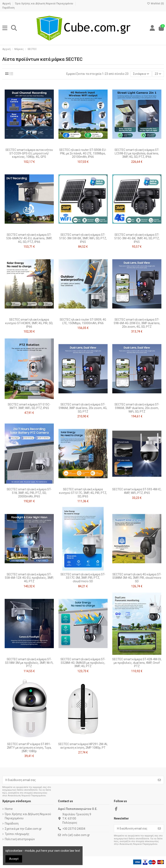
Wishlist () (155, 4)
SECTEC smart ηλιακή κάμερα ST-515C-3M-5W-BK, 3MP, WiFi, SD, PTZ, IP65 (83, 238)
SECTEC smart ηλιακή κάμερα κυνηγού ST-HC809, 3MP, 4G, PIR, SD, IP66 (29, 323)
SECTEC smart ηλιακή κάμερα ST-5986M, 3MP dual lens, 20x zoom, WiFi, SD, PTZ (137, 408)
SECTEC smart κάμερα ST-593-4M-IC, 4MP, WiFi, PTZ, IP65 (137, 491)
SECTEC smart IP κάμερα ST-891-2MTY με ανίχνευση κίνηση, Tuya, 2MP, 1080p (29, 748)
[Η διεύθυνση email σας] (79, 780)
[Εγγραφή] (159, 780)
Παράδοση (8, 8)
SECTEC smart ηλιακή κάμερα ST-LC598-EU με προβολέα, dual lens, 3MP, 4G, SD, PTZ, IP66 (137, 153)
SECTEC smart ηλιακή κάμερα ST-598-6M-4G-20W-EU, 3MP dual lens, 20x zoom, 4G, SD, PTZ (137, 323)
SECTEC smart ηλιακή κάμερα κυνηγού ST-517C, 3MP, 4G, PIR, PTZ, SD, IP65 (83, 493)
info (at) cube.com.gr (76, 835)
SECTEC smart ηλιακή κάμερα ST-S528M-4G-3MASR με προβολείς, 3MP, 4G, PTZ (83, 663)
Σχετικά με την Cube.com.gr (23, 829)
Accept (14, 859)
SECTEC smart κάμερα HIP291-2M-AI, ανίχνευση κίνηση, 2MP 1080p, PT (83, 746)
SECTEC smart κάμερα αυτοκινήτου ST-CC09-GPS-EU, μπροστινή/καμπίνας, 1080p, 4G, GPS (29, 153)
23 (158, 74)
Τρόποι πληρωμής (17, 834)
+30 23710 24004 (74, 829)
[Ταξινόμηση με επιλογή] (141, 74)
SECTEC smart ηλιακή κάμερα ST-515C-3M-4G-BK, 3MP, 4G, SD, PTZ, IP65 (137, 238)
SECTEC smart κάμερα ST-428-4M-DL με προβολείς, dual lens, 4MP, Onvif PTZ (137, 663)
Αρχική (7, 4)
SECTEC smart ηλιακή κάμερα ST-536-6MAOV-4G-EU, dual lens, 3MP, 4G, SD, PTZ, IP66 (29, 238)
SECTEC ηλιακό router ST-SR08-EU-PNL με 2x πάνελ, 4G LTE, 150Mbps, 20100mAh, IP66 (83, 153)
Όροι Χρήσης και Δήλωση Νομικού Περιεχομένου (44, 4)
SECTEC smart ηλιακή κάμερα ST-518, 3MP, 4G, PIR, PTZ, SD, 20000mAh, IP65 (29, 493)
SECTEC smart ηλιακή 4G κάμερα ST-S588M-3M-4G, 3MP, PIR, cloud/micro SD (137, 578)
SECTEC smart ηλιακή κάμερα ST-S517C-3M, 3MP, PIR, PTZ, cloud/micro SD (83, 578)
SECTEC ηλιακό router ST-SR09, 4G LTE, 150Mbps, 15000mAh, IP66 (83, 321)
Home (9, 809)
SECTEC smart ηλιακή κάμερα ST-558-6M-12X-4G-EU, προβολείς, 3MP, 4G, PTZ (29, 578)
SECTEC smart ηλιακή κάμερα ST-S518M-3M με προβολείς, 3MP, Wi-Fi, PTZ (29, 663)
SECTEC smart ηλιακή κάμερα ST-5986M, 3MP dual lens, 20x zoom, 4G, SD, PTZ (83, 408)
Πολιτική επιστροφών (20, 839)
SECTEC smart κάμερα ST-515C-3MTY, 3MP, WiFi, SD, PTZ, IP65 (29, 406)
